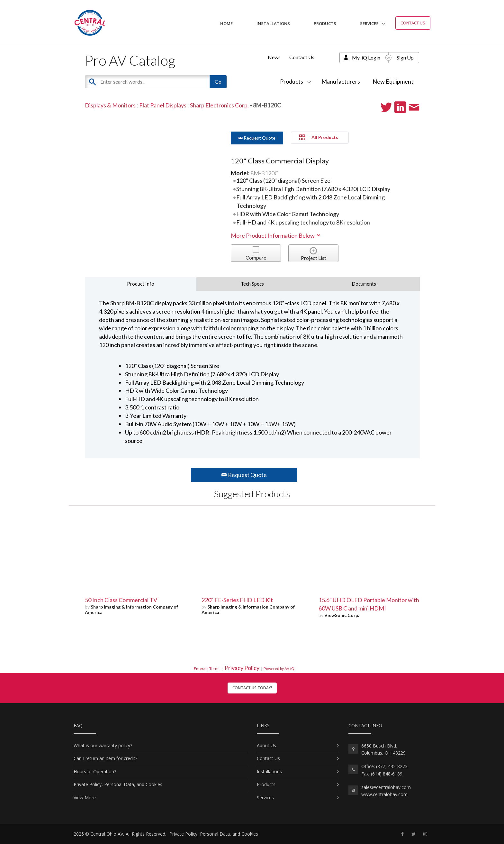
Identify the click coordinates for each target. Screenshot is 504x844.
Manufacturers (341, 81)
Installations (273, 23)
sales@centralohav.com (386, 787)
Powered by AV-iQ (279, 669)
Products (325, 23)
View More (85, 798)
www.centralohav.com (384, 794)
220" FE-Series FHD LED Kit (237, 600)
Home (226, 23)
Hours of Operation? (95, 771)
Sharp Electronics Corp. (219, 105)
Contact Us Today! (252, 688)
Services (369, 23)
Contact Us (413, 23)
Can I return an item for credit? (105, 758)
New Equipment (393, 81)
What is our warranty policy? (103, 745)
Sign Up (405, 57)
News (274, 57)
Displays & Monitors (110, 105)
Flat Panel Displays (163, 105)
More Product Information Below (276, 235)
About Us (266, 745)
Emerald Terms (207, 669)
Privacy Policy (242, 668)
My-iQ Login (366, 57)
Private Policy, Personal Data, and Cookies (118, 784)
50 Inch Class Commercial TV (121, 600)
